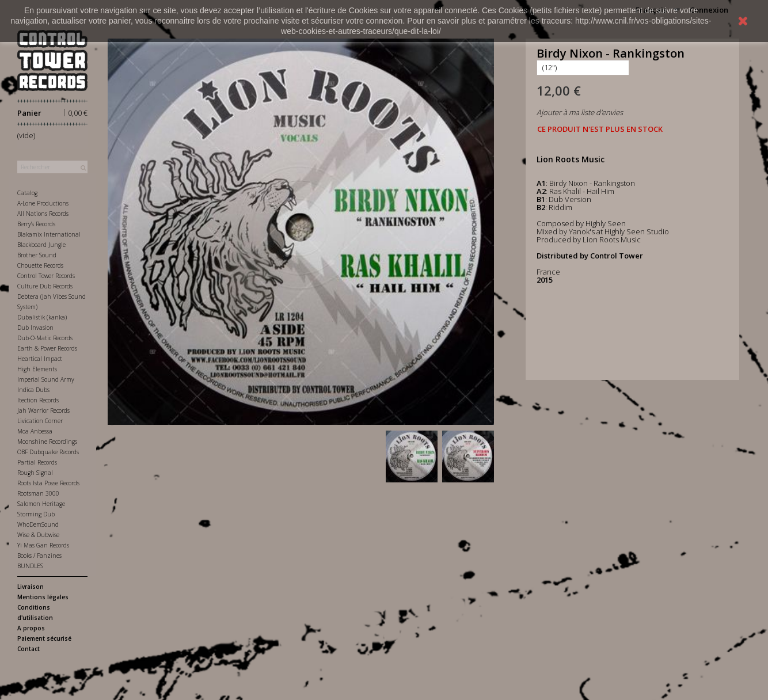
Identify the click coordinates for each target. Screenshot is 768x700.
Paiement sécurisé (44, 638)
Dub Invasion (35, 328)
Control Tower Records (46, 276)
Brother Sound (37, 255)
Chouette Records (40, 265)
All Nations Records (43, 214)
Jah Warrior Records (43, 410)
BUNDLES (30, 566)
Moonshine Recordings (47, 442)
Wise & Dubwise (38, 535)
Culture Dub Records (45, 286)
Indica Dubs (33, 390)
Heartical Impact (40, 359)
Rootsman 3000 (38, 493)
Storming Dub (36, 514)
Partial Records (37, 462)
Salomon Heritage (41, 504)
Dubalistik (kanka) (42, 317)
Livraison (31, 587)
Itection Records (38, 400)
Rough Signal (35, 473)
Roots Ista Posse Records (48, 483)
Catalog (27, 193)
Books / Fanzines (39, 556)
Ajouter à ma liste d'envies (580, 112)
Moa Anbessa (35, 431)
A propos (31, 628)
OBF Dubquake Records (48, 452)
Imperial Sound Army (46, 379)
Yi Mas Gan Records (43, 545)
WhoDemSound (38, 524)
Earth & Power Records (47, 348)
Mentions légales (43, 597)
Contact (28, 649)
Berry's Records (36, 224)
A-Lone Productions (43, 203)
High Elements (37, 369)
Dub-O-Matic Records (45, 338)
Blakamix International (49, 234)
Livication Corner (40, 421)
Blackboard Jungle (41, 245)
